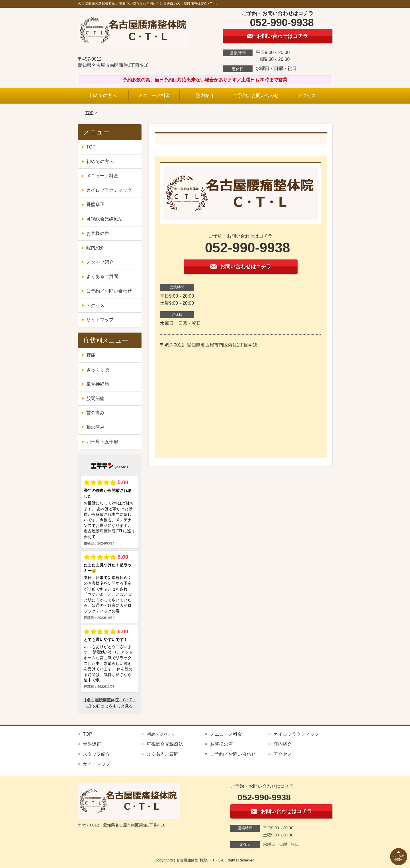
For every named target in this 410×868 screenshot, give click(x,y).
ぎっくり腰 (98, 370)
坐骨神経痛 (98, 384)
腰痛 (91, 355)
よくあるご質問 (102, 276)
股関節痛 (95, 398)
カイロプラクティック (109, 190)
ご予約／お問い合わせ (256, 95)
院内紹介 (205, 95)
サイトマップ (100, 320)
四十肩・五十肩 (102, 442)
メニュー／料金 (154, 95)
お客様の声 (98, 233)
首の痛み (95, 413)
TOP (89, 113)
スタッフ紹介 (100, 262)
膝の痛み (95, 427)
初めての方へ (103, 95)
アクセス (307, 95)
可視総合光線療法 (104, 219)
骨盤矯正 (95, 204)
